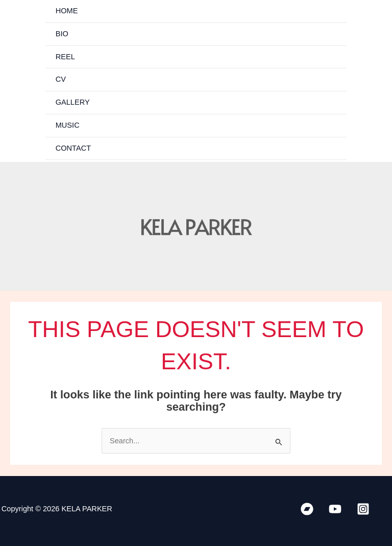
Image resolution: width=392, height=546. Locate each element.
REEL (65, 57)
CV (61, 79)
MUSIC (68, 125)
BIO (62, 34)
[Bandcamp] (307, 509)
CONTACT (73, 148)
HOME (67, 11)
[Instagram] (363, 509)
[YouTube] (335, 509)
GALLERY (73, 102)
